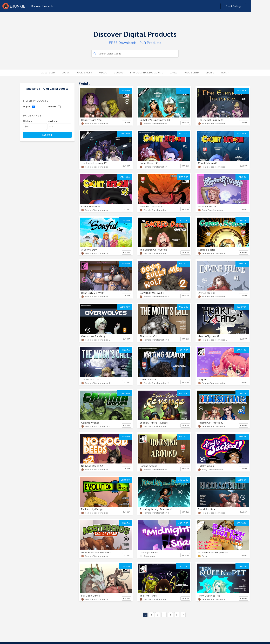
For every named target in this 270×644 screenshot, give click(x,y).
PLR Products (150, 43)
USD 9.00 (184, 134)
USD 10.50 (183, 220)
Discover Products (42, 6)
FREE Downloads (123, 43)
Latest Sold (48, 73)
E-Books (119, 73)
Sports (210, 73)
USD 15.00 (183, 523)
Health (225, 73)
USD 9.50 (125, 91)
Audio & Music (85, 73)
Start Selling (252, 6)
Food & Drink (192, 73)
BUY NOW (127, 123)
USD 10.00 (183, 91)
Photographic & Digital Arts (147, 73)
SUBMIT (47, 135)
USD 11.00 (241, 350)
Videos (103, 73)
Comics (66, 73)
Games (174, 73)
